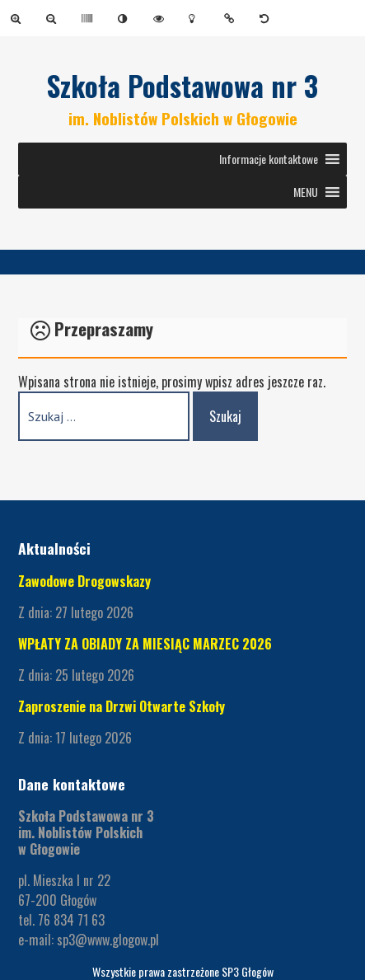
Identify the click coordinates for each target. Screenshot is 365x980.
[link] (19, 18)
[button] (269, 159)
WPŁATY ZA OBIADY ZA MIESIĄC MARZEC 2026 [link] (145, 644)
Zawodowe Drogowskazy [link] (84, 581)
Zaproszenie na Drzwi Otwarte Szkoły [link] (122, 706)
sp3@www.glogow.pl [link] (108, 940)
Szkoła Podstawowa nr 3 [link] (182, 86)
